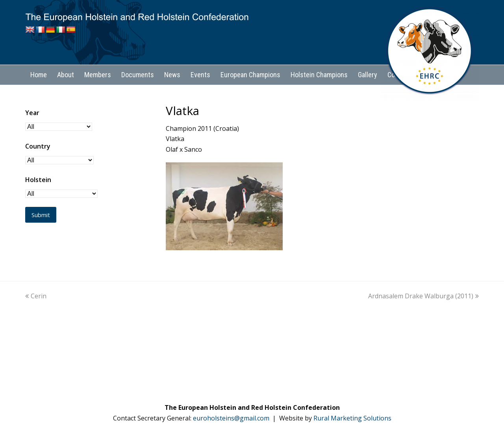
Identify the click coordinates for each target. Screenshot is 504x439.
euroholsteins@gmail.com (231, 418)
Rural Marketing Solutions (352, 418)
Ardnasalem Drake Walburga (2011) (423, 296)
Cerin (36, 296)
